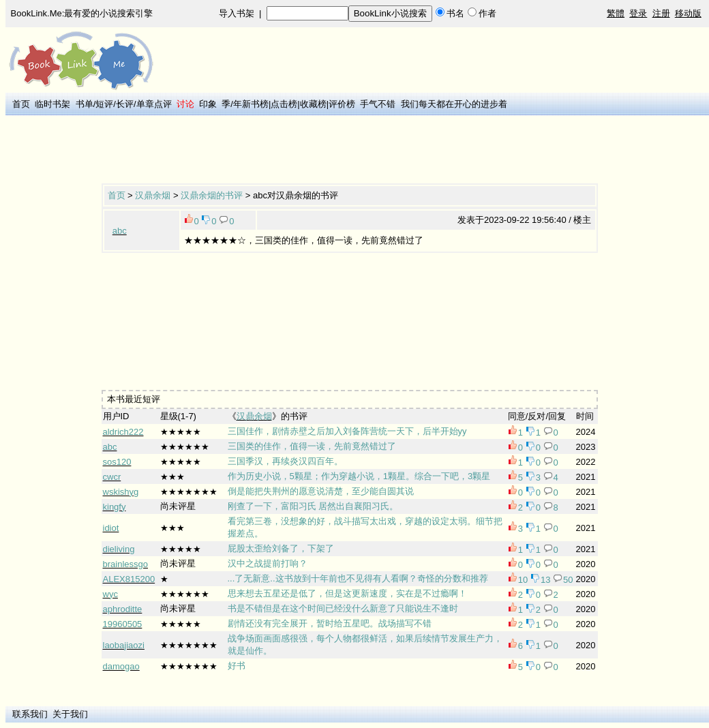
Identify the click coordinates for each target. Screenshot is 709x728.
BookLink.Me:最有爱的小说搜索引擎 (82, 13)
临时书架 (52, 104)
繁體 (616, 13)
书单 (85, 104)
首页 (21, 104)
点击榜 (284, 104)
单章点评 (154, 104)
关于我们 (70, 714)
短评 (104, 104)
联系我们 (30, 714)
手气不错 (378, 104)
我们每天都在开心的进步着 (454, 104)
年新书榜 (251, 104)
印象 (208, 104)
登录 (638, 13)
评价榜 (342, 104)
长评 (125, 104)
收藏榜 (313, 104)
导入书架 (237, 13)
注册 (661, 13)
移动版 (688, 13)
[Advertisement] (350, 151)
